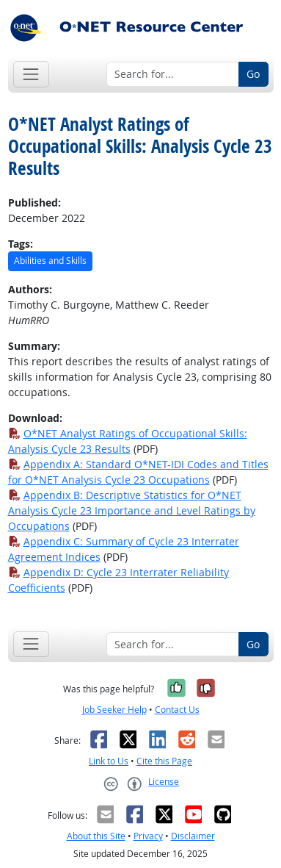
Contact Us (177, 710)
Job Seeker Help (114, 710)
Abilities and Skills (50, 261)
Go (253, 74)
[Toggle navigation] (31, 74)
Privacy (148, 836)
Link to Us (109, 761)
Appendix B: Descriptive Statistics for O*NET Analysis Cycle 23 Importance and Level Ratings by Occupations (132, 510)
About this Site (96, 836)
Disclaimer (193, 836)
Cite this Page (164, 761)
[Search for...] (173, 74)
